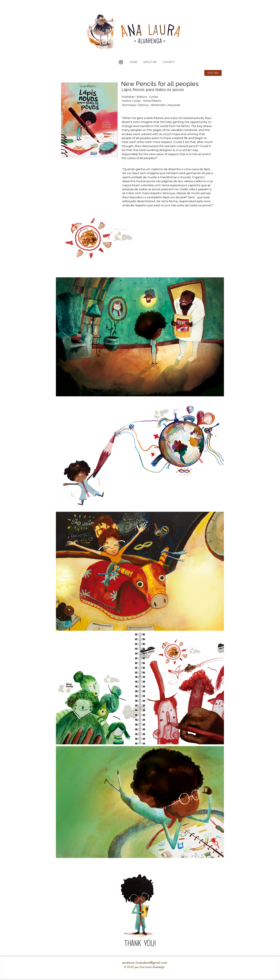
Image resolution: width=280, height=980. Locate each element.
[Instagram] (121, 62)
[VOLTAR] (213, 73)
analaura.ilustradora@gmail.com (145, 962)
